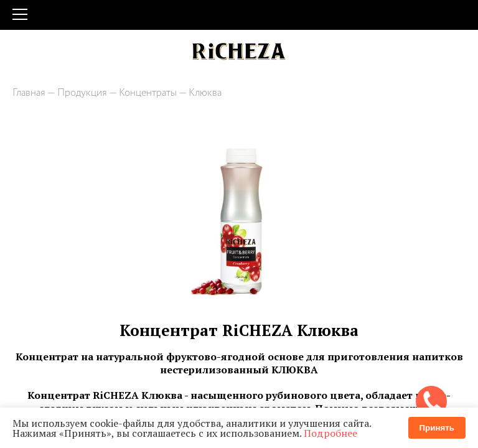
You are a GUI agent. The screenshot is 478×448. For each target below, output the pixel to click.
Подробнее (330, 433)
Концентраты (148, 93)
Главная (29, 93)
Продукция (82, 93)
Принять (437, 428)
